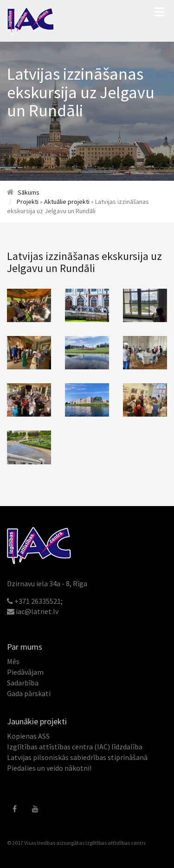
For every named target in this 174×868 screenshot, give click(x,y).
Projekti (28, 202)
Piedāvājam (25, 672)
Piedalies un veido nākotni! (49, 768)
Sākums (29, 192)
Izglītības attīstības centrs (116, 843)
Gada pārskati (29, 693)
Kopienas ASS (28, 736)
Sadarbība (23, 683)
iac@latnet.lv (37, 611)
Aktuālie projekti (67, 202)
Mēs (13, 661)
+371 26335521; (39, 601)
